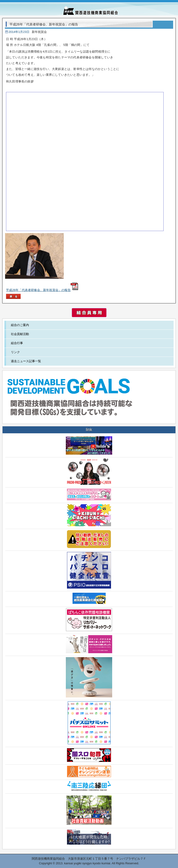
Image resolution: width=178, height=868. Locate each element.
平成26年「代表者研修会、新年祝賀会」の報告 (42, 290)
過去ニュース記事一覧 (26, 361)
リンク (15, 352)
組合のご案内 (20, 325)
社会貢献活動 (20, 334)
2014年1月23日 (19, 32)
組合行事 (17, 343)
